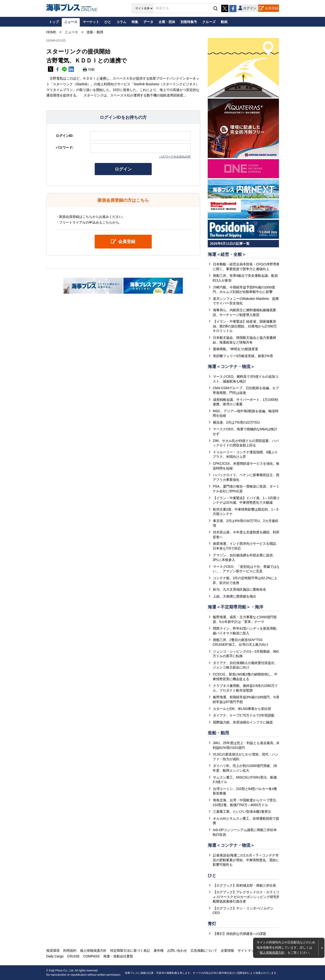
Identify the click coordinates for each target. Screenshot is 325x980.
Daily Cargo (55, 956)
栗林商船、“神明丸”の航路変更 (236, 349)
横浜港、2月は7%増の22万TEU (236, 422)
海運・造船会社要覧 (118, 956)
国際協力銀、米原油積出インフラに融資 (243, 722)
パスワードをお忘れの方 (175, 157)
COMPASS (92, 956)
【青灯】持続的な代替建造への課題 (240, 934)
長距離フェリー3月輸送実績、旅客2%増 (243, 356)
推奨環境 (53, 951)
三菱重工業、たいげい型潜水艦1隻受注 (242, 812)
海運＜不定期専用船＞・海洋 (236, 607)
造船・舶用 (218, 733)
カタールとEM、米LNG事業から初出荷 (242, 709)
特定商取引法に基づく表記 (130, 951)
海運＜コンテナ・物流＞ (231, 367)
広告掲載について (204, 951)
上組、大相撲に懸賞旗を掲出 (235, 596)
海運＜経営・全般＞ (227, 254)
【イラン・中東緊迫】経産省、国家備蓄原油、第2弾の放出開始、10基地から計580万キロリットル (245, 326)
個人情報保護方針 (272, 953)
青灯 (212, 924)
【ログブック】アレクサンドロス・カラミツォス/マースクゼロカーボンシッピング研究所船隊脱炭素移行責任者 (246, 897)
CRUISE (73, 956)
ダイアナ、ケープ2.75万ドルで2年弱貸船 (244, 715)
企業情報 (227, 951)
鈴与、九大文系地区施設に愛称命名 (240, 589)
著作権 (159, 951)
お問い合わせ (177, 951)
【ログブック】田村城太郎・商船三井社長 (245, 885)
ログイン (123, 169)
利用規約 (70, 951)
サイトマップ (248, 951)
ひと (212, 875)
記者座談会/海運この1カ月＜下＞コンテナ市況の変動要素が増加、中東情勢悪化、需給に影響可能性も (246, 860)
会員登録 (272, 8)
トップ (54, 22)
